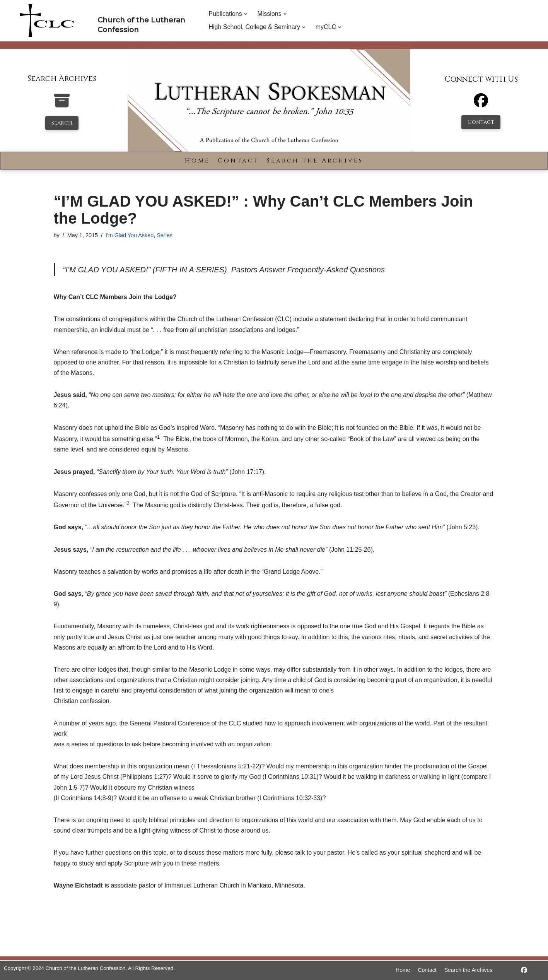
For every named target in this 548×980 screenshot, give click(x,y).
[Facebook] (481, 104)
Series (165, 235)
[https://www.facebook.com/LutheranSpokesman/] (524, 970)
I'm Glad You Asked (130, 235)
